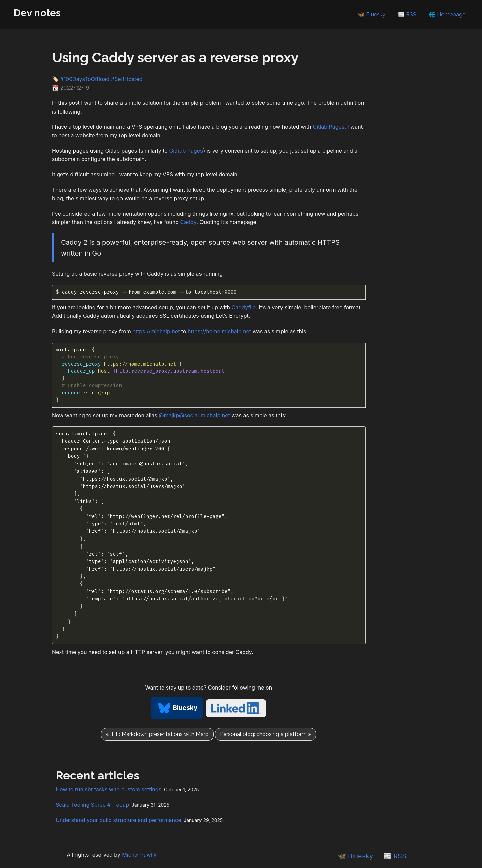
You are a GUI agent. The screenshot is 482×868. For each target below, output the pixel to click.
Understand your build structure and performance (118, 820)
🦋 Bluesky (372, 15)
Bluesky (177, 708)
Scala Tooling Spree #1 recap (92, 805)
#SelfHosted (127, 79)
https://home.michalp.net (219, 331)
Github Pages (186, 151)
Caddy (189, 222)
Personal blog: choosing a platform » (265, 734)
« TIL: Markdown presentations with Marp (157, 734)
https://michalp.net (156, 331)
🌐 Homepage (447, 15)
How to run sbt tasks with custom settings (108, 789)
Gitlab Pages (329, 127)
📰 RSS (407, 15)
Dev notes (37, 13)
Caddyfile (244, 307)
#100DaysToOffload (85, 79)
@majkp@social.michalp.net (194, 415)
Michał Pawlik (139, 855)
